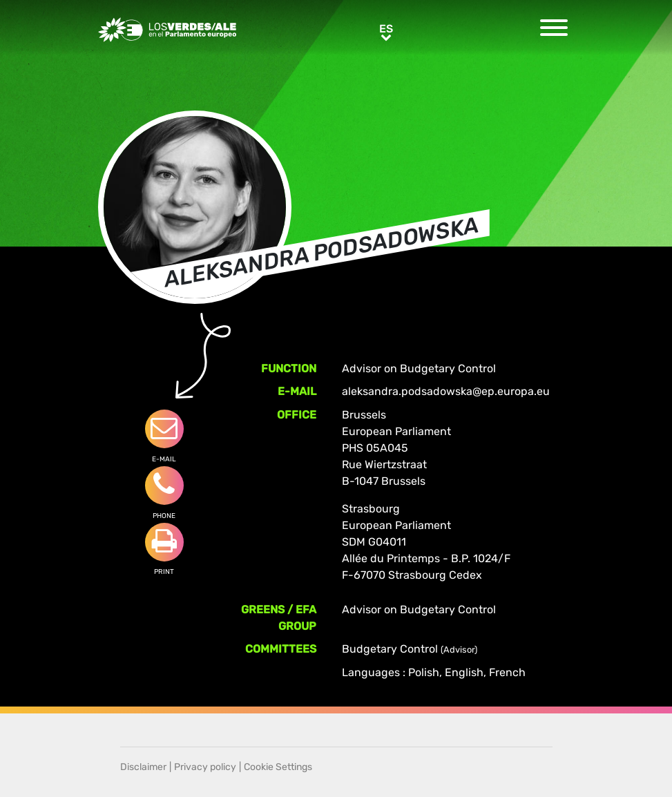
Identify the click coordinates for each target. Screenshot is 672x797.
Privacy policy (205, 767)
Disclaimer (143, 767)
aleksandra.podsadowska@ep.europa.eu (446, 391)
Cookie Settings (278, 767)
